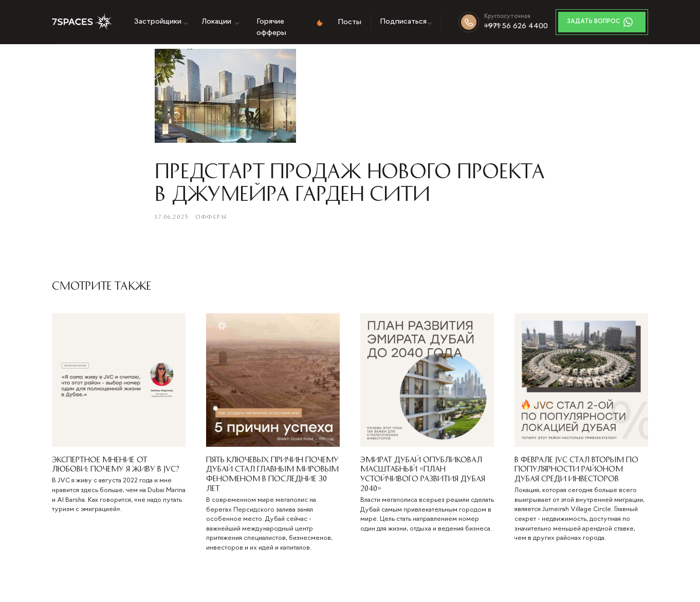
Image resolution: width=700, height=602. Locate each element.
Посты (349, 22)
